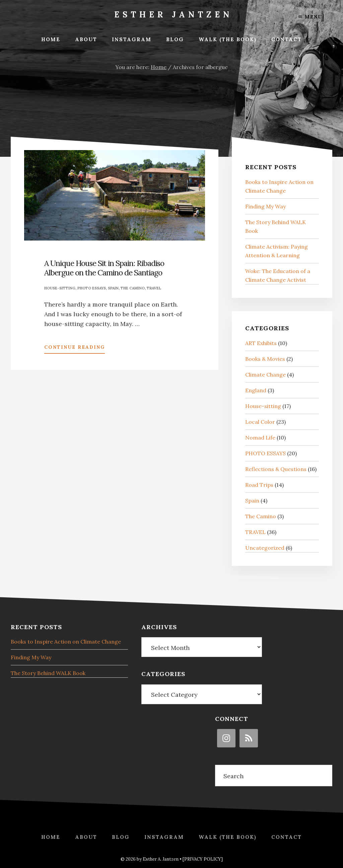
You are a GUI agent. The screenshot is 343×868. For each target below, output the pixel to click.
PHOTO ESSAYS (92, 288)
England (256, 390)
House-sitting (60, 288)
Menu (310, 17)
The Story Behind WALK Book (48, 673)
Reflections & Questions (276, 469)
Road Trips (259, 485)
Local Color (260, 422)
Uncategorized (265, 548)
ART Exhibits (261, 343)
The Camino (133, 288)
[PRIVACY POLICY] (203, 859)
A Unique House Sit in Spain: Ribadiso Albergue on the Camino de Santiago (104, 268)
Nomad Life (260, 438)
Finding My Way (265, 206)
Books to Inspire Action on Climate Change (66, 642)
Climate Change (265, 375)
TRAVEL (154, 288)
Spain (113, 288)
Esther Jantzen (173, 15)
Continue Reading (75, 348)
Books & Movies (265, 359)
